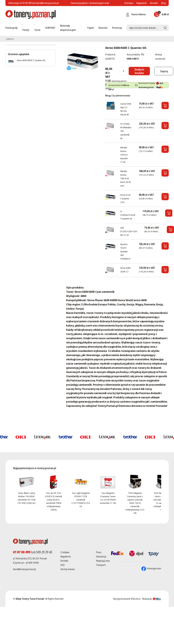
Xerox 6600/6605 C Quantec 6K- (31, 60)
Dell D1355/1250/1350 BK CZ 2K (129, 231)
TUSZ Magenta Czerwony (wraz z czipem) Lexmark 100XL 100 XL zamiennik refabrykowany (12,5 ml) (135, 503)
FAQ (62, 565)
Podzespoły (12, 28)
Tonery (26, 30)
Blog (163, 3)
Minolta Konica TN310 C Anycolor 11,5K (124, 155)
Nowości (103, 28)
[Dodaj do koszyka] (142, 71)
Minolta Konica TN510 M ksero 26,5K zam (126, 178)
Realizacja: (152, 599)
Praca (99, 552)
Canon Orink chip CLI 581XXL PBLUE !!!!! (126, 109)
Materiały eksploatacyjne (68, 28)
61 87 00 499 (26, 3)
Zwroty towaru (68, 569)
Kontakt (154, 3)
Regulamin (142, 3)
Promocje (117, 28)
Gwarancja (101, 556)
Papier (91, 28)
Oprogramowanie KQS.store (127, 599)
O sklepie (65, 552)
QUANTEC (110, 59)
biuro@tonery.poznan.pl (24, 569)
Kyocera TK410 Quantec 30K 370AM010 (125, 251)
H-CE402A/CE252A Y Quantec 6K (128, 215)
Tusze (37, 30)
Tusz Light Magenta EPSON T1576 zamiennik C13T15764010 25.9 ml (81, 500)
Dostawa (129, 3)
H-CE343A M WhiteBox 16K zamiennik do (126, 131)
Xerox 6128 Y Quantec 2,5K (125, 198)
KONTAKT (50, 28)
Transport (101, 565)
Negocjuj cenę (103, 561)
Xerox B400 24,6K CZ (125, 270)
